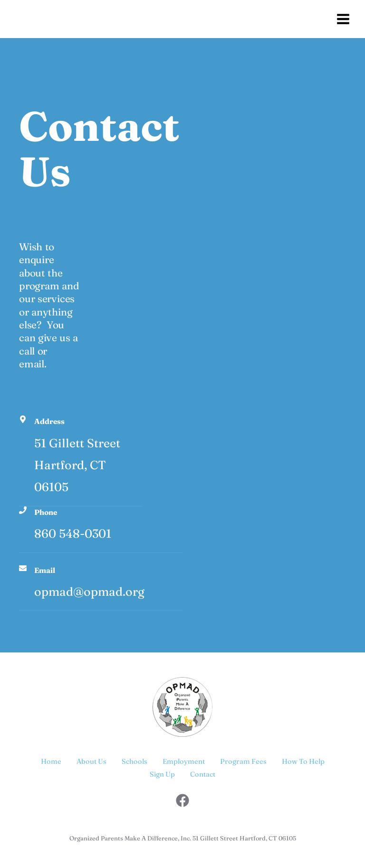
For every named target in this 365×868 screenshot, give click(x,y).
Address (49, 421)
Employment (184, 761)
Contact (203, 774)
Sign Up (162, 774)
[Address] (23, 419)
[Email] (23, 568)
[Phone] (23, 510)
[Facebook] (182, 800)
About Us (91, 761)
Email (45, 570)
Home (51, 761)
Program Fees (243, 761)
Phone (46, 512)
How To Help (303, 761)
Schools (134, 761)
